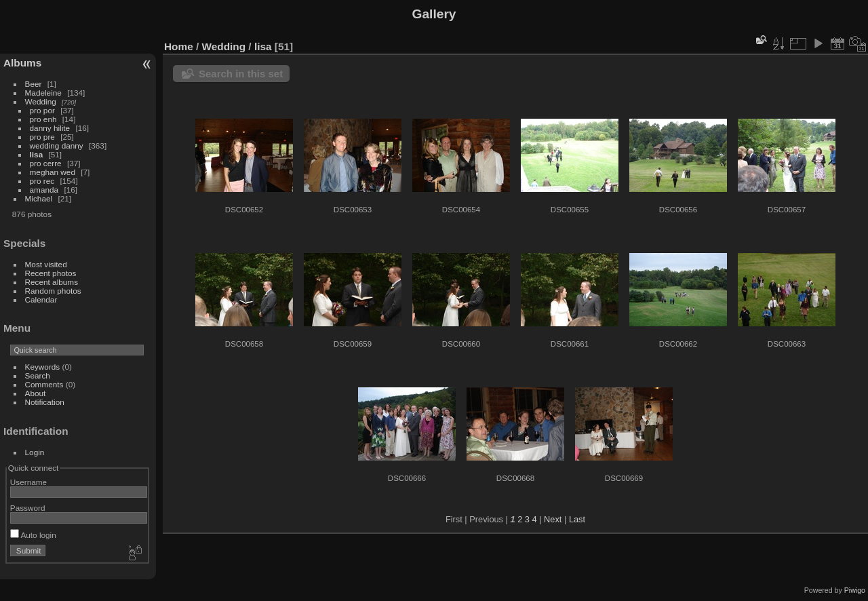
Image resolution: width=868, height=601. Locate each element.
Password (28, 508)
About (36, 393)
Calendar (41, 299)
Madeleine (43, 93)
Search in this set (241, 74)
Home (179, 46)
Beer (34, 84)
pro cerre (46, 163)
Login (35, 452)
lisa (37, 154)
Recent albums (52, 282)
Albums (22, 63)
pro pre (42, 137)
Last (577, 519)
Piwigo (855, 590)
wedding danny (57, 146)
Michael (39, 198)
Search (38, 375)
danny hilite (50, 128)
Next (553, 519)
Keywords (43, 367)
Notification (45, 402)
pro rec (42, 181)
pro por (42, 110)
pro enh (43, 119)
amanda (44, 190)
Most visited (46, 264)
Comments (44, 384)
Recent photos (51, 273)
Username (28, 482)
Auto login (33, 535)
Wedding (41, 101)
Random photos (53, 291)
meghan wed (53, 172)
